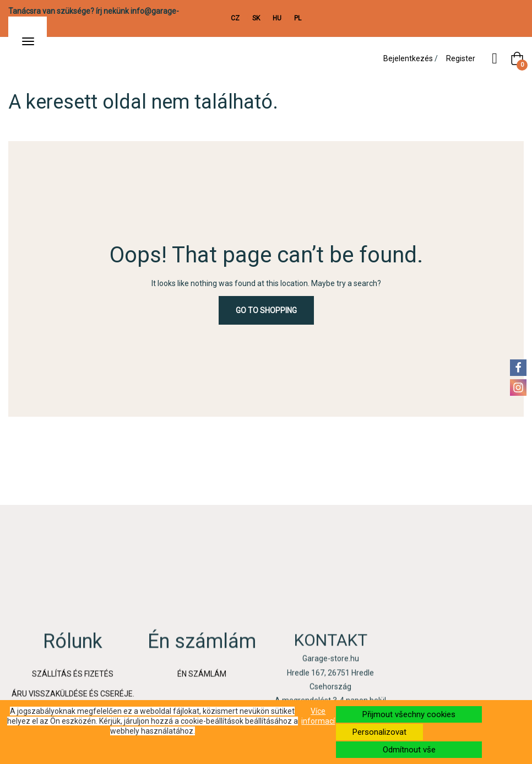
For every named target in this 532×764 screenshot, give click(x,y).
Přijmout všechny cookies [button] (409, 714)
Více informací (318, 716)
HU (277, 18)
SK (256, 18)
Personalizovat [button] (379, 732)
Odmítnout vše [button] (409, 750)
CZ (235, 18)
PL (298, 18)
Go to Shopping (266, 310)
